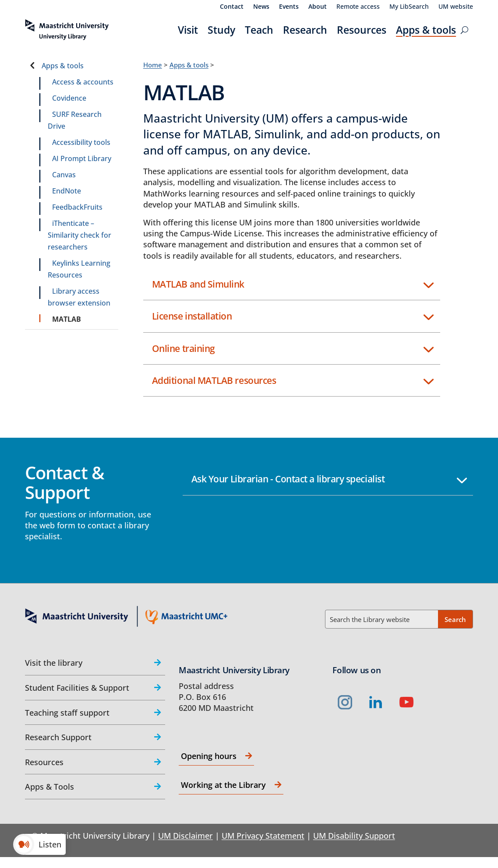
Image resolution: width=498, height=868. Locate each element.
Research (305, 30)
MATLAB (67, 319)
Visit (188, 30)
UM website (456, 7)
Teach (259, 30)
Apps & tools (426, 30)
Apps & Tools (49, 787)
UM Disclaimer (185, 836)
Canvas (64, 175)
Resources (362, 30)
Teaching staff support (67, 713)
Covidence (69, 98)
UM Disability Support (354, 836)
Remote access (358, 7)
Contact (232, 7)
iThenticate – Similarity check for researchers (79, 235)
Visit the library (54, 663)
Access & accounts (83, 82)
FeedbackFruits (77, 207)
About (318, 7)
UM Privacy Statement (263, 836)
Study (221, 30)
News (261, 7)
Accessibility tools (81, 142)
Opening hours (209, 756)
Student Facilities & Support (77, 688)
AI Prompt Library (82, 158)
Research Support (58, 737)
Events (289, 7)
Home (153, 65)
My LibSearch (409, 7)
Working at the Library (223, 785)
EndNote (67, 191)
